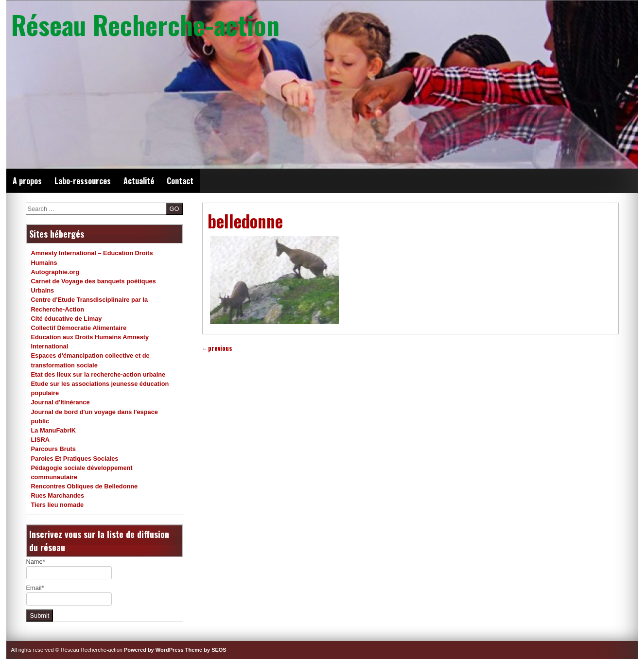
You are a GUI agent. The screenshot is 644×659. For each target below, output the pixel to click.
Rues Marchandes (58, 495)
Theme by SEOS (206, 650)
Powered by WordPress (154, 650)
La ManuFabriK (53, 430)
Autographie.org (55, 272)
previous (218, 348)
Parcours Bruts (53, 449)
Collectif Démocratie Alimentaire (79, 328)
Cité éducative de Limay (67, 319)
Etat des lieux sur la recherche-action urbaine (98, 374)
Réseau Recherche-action (145, 24)
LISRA (40, 440)
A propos (27, 181)
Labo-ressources (83, 181)
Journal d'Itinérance (61, 402)
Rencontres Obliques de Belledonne (85, 486)
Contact (180, 181)
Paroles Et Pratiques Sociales (75, 459)
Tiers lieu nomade (58, 505)
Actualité (139, 181)
